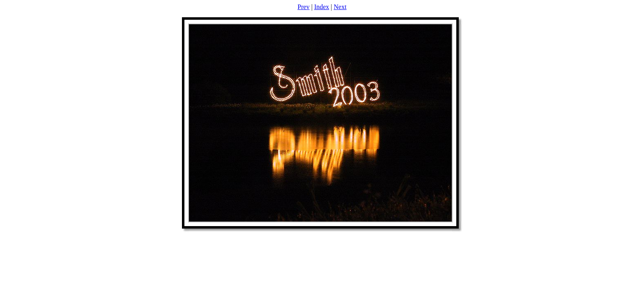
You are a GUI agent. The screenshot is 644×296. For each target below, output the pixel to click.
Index (322, 7)
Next (340, 7)
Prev (303, 7)
